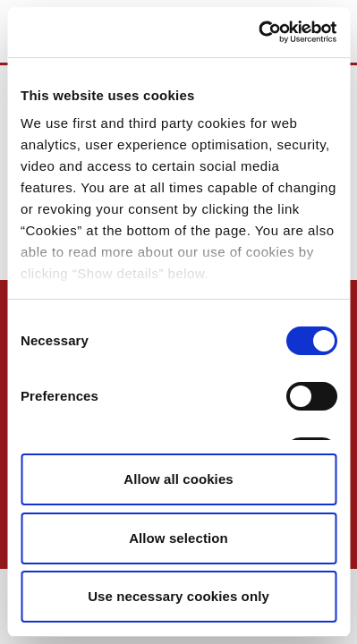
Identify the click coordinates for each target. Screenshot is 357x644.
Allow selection (178, 538)
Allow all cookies (178, 479)
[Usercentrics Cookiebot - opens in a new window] (258, 32)
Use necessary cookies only (178, 596)
